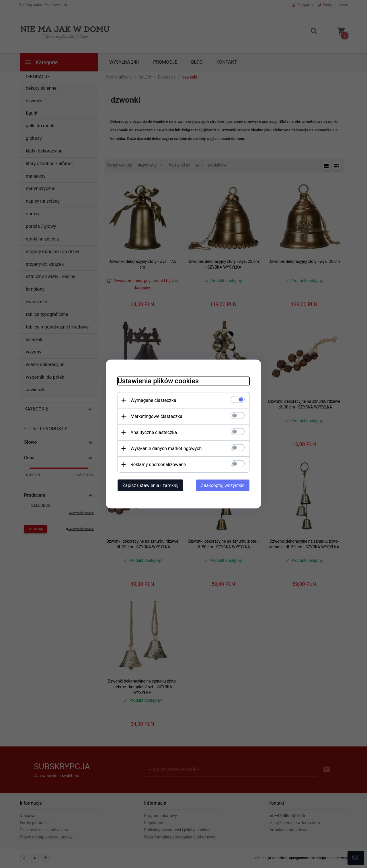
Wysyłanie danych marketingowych (166, 448)
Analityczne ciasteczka (154, 432)
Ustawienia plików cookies (158, 381)
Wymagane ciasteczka (153, 400)
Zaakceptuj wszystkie (223, 485)
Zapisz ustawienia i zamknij (150, 485)
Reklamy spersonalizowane (158, 465)
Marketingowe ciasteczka (156, 416)
